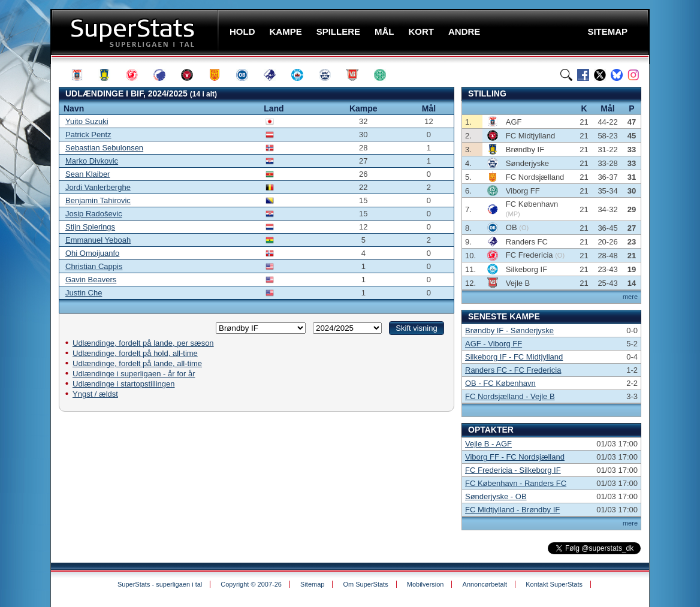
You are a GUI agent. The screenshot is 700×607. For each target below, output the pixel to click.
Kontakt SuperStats (554, 584)
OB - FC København (500, 383)
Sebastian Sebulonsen (104, 148)
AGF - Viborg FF (494, 344)
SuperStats (136, 32)
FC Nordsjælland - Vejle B (510, 396)
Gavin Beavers (91, 280)
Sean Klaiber (87, 174)
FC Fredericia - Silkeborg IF (513, 470)
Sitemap (312, 584)
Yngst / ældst (95, 394)
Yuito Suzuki (87, 121)
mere (630, 297)
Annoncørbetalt (485, 584)
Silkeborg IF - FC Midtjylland (514, 357)
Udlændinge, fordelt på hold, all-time (135, 353)
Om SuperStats (365, 584)
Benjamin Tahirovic (98, 200)
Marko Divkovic (92, 161)
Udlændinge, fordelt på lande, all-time (137, 363)
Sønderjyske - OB (496, 496)
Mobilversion (426, 584)
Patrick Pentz (88, 135)
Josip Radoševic (94, 214)
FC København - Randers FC (516, 483)
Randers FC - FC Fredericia (513, 370)
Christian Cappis (94, 266)
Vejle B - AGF (488, 444)
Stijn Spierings (90, 227)
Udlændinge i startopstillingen (124, 384)
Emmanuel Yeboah (98, 240)
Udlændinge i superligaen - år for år (134, 374)
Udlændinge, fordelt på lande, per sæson (143, 343)
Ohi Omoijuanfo (92, 253)
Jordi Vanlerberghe (98, 187)
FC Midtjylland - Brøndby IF (512, 510)
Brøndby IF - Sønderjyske (509, 330)
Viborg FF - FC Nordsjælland (515, 457)
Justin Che (84, 293)
